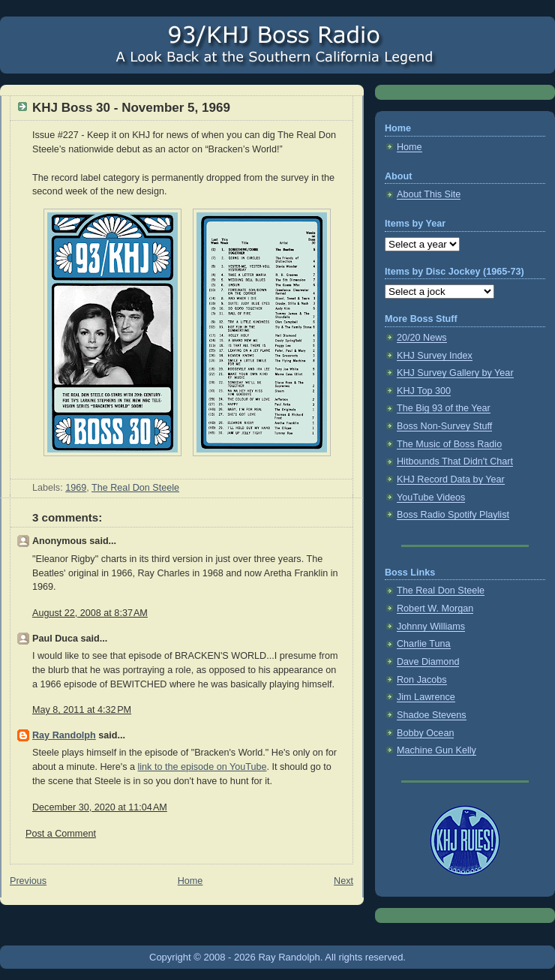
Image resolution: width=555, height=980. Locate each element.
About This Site (429, 194)
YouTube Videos (431, 498)
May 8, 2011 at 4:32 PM (82, 710)
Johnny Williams (431, 627)
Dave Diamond (428, 662)
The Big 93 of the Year (444, 408)
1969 (76, 488)
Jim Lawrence (426, 697)
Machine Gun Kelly (436, 750)
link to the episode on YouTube (202, 767)
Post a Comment (61, 834)
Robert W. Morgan (435, 609)
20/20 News (422, 338)
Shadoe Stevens (432, 715)
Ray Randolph (64, 735)
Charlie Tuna (424, 644)
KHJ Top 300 (424, 391)
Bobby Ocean (425, 733)
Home (190, 881)
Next (343, 881)
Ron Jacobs (422, 680)
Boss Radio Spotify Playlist (453, 515)
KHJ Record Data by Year (451, 479)
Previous (28, 881)
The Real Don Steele (135, 488)
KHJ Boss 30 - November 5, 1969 (131, 108)
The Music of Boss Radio (449, 444)
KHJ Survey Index (435, 356)
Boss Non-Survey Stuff (444, 426)
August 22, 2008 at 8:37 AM (90, 613)
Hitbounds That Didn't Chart (455, 461)
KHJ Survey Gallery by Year (455, 373)
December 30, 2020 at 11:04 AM (100, 807)
